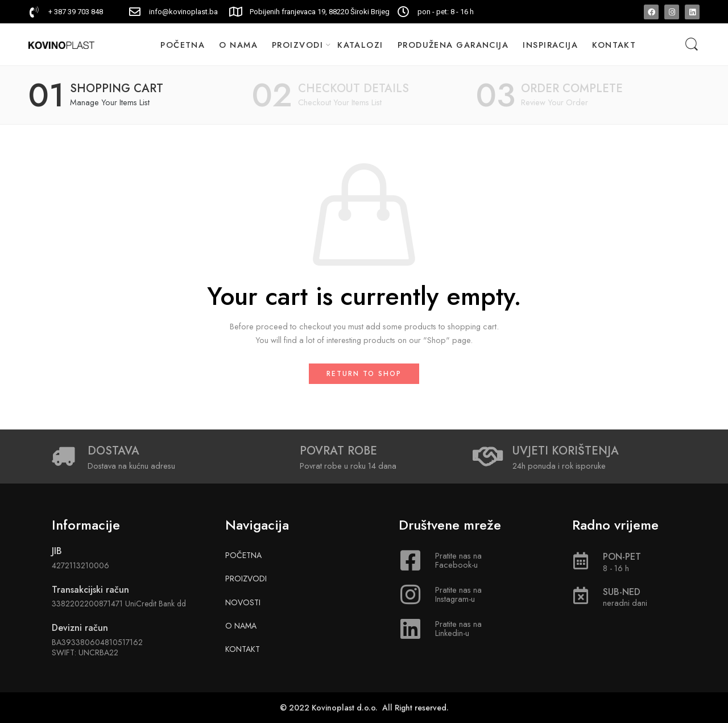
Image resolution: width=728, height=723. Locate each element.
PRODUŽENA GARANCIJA (453, 45)
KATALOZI (360, 45)
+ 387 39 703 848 (76, 12)
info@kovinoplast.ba (183, 12)
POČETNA (183, 45)
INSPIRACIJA (550, 45)
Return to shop (364, 374)
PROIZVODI (297, 45)
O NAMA (238, 45)
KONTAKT (614, 45)
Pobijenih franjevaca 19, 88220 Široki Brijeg (320, 12)
